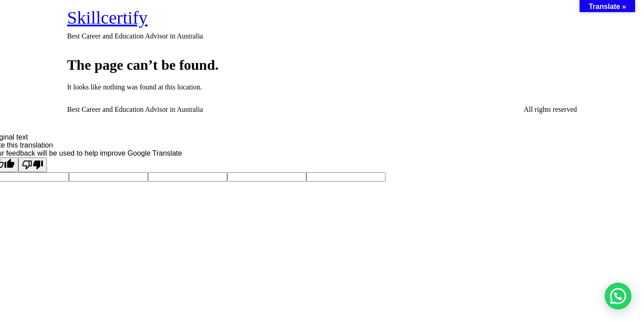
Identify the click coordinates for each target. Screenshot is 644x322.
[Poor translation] (33, 165)
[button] (618, 296)
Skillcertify (107, 18)
